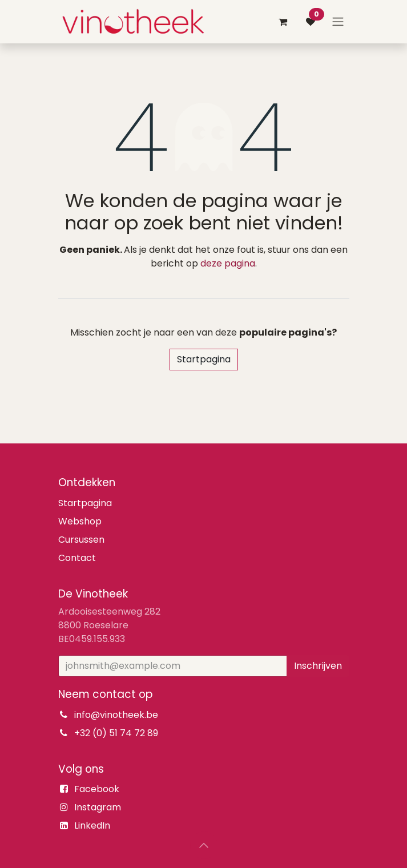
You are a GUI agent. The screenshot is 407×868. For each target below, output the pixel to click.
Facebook (97, 789)
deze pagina (228, 263)
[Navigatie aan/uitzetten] (338, 22)
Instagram (98, 807)
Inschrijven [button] (318, 666)
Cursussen (81, 540)
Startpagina (204, 359)
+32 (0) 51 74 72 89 (116, 733)
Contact (77, 558)
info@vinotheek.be (116, 715)
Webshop (80, 521)
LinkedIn (92, 825)
